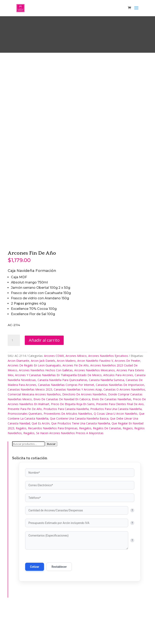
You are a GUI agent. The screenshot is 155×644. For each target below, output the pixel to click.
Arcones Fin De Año (76, 402)
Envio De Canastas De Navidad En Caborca (62, 435)
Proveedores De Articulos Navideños (68, 450)
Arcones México (76, 392)
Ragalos (21, 464)
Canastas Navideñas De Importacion (120, 421)
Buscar (51, 480)
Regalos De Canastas (107, 464)
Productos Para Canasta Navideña (66, 445)
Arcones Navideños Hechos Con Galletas (46, 406)
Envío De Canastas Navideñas (112, 435)
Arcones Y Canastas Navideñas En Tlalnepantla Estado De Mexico (58, 411)
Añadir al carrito (44, 376)
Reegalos (85, 464)
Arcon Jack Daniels (43, 397)
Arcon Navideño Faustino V (95, 397)
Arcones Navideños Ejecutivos (108, 392)
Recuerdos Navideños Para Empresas (53, 464)
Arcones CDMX (54, 392)
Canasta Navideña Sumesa (107, 416)
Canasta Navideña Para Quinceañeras (62, 416)
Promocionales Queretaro (25, 450)
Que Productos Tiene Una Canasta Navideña (81, 459)
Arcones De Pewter (127, 397)
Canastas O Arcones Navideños (124, 426)
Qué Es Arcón (41, 459)
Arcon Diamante (18, 397)
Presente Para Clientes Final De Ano (120, 440)
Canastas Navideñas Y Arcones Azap (78, 426)
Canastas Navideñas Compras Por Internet (66, 421)
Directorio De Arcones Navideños (84, 431)
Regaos (128, 464)
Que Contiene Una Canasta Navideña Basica (79, 455)
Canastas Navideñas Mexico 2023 (30, 426)
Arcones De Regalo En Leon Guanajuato (34, 402)
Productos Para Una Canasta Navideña (116, 445)
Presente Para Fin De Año (25, 445)
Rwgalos (29, 469)
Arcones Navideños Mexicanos (95, 406)
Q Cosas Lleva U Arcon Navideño (116, 450)
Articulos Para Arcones (118, 411)
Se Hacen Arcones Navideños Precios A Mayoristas (70, 469)
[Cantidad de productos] (14, 376)
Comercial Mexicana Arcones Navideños (34, 431)
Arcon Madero (66, 397)
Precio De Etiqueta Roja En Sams (73, 440)
